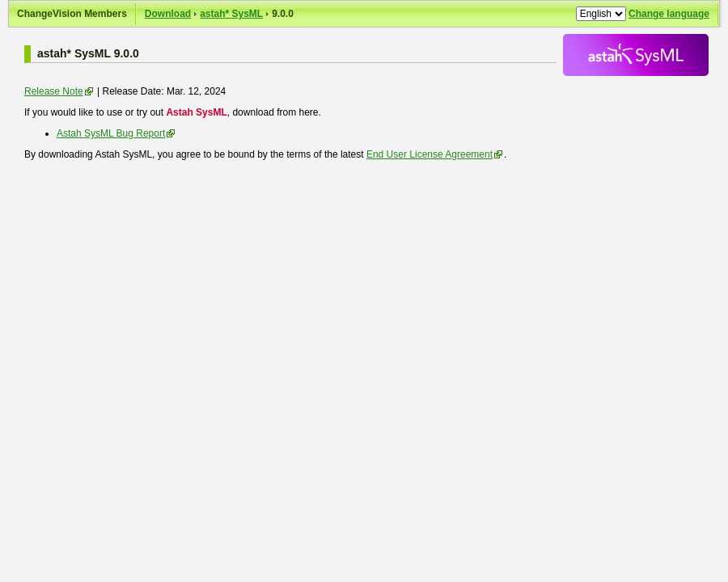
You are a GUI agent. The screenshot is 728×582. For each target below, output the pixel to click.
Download (168, 14)
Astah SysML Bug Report (111, 133)
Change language (669, 14)
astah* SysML (231, 14)
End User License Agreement (430, 154)
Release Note (54, 91)
